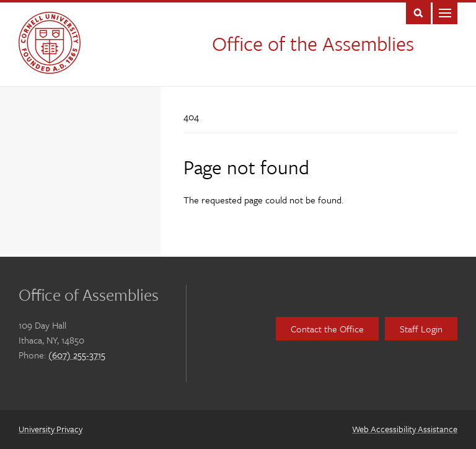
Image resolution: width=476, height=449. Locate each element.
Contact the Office (327, 329)
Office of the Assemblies (313, 43)
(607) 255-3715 (77, 355)
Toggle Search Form (418, 12)
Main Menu (445, 12)
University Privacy (51, 429)
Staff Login (421, 329)
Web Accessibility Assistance (405, 429)
